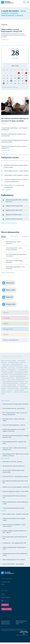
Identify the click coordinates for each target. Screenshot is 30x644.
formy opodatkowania (16, 364)
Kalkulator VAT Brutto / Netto (14, 215)
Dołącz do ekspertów (6, 598)
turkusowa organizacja (8, 373)
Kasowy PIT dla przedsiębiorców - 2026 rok (14, 425)
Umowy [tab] (4, 236)
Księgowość (8, 329)
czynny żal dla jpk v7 (12, 369)
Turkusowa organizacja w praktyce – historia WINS (15, 491)
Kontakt (3, 594)
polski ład (16, 392)
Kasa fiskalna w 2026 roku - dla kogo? (12, 462)
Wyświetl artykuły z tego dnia (10, 87)
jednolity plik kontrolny (13, 388)
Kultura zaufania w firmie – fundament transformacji (15, 514)
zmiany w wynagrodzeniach (9, 385)
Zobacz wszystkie (6, 150)
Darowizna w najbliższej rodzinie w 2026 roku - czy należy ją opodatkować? (16, 181)
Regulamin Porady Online (21, 621)
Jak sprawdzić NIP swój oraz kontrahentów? (14, 466)
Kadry (6, 324)
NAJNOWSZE (4, 116)
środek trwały (6, 364)
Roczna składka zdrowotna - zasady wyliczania (16, 171)
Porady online (9, 304)
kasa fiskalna (20, 368)
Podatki (7, 318)
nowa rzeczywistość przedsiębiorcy (16, 380)
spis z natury (12, 368)
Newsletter (5, 605)
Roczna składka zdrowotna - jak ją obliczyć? (14, 408)
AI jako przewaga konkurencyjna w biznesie (13, 508)
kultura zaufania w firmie (8, 378)
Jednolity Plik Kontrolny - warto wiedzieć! (13, 564)
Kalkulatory (8, 283)
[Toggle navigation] (28, 2)
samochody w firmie (13, 362)
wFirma (3, 584)
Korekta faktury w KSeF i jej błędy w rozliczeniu (16, 175)
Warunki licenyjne (19, 623)
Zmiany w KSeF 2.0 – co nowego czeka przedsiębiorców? (14, 186)
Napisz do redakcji (6, 609)
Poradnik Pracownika (6, 582)
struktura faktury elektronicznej (10, 383)
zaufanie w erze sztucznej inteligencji (18, 371)
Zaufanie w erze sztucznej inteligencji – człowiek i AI (16, 487)
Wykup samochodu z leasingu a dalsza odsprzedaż (15, 404)
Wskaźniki (8, 297)
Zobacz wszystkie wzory (8, 273)
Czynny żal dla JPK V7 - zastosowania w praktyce (15, 477)
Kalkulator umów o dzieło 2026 (14, 210)
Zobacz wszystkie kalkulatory (9, 223)
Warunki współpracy (6, 624)
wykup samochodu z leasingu (9, 361)
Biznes (6, 313)
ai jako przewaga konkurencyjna (18, 376)
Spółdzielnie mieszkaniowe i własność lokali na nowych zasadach (16, 166)
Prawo (6, 335)
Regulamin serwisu (5, 623)
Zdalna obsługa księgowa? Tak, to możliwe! (14, 560)
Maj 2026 (15, 66)
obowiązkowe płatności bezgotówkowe (12, 366)
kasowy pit (23, 362)
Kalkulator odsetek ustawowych (14, 219)
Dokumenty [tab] (14, 236)
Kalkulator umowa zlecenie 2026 (14, 206)
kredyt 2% (10, 390)
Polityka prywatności (6, 621)
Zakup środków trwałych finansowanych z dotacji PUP (12, 31)
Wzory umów (9, 290)
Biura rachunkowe (11, 340)
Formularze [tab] (25, 236)
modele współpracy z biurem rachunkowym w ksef (15, 382)
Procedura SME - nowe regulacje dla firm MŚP (14, 543)
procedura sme (23, 383)
